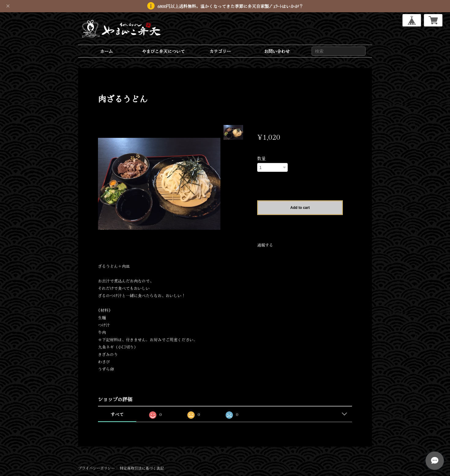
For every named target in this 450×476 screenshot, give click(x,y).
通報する (265, 245)
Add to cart (300, 208)
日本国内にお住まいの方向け (300, 223)
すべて (117, 414)
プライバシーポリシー (96, 468)
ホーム (107, 51)
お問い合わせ (277, 51)
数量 (261, 158)
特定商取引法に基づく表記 (142, 468)
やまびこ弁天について (163, 51)
